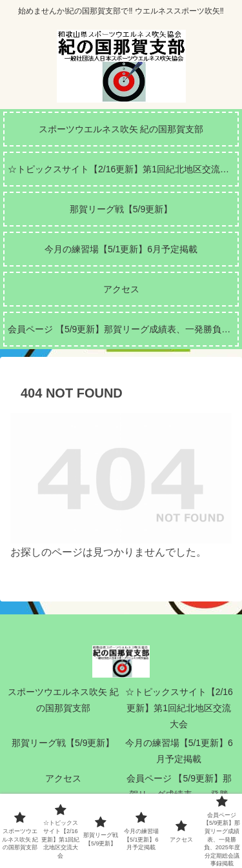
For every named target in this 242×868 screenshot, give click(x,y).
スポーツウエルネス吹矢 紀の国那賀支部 (63, 700)
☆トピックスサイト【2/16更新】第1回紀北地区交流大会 (179, 708)
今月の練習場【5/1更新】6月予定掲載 (179, 751)
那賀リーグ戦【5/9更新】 (63, 743)
